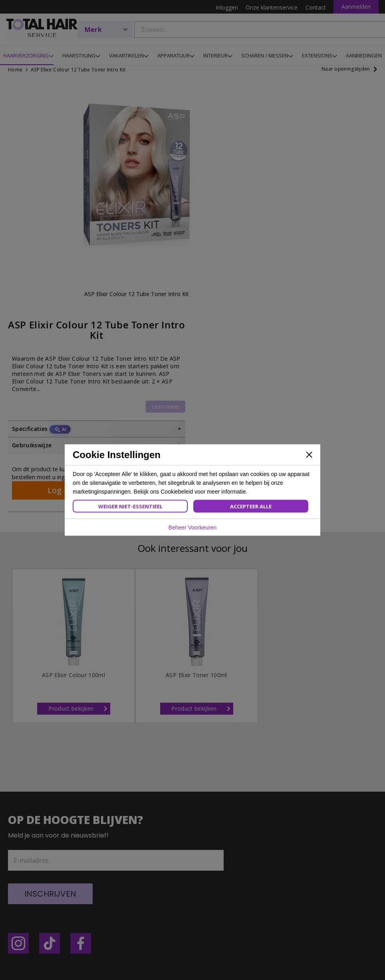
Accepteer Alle (251, 506)
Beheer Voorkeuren (193, 528)
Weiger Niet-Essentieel (130, 506)
